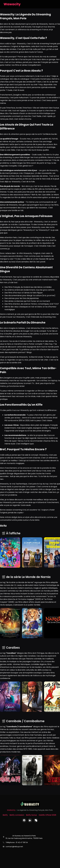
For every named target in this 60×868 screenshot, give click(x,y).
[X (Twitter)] (36, 820)
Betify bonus (31, 815)
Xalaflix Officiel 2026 (47, 815)
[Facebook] (24, 820)
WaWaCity (11, 810)
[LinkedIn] (30, 820)
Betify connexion (17, 815)
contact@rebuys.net (14, 847)
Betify (5, 815)
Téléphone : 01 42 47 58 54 (17, 842)
